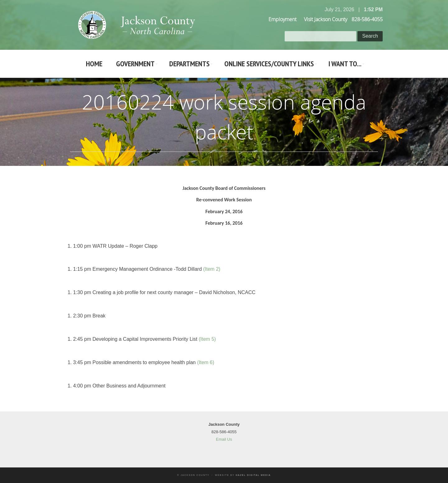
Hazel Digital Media (253, 475)
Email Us (224, 439)
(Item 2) (212, 269)
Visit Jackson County (326, 19)
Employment (282, 19)
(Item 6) (205, 362)
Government (135, 64)
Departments (189, 64)
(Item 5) (207, 339)
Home (94, 64)
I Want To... (345, 64)
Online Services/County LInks (269, 64)
